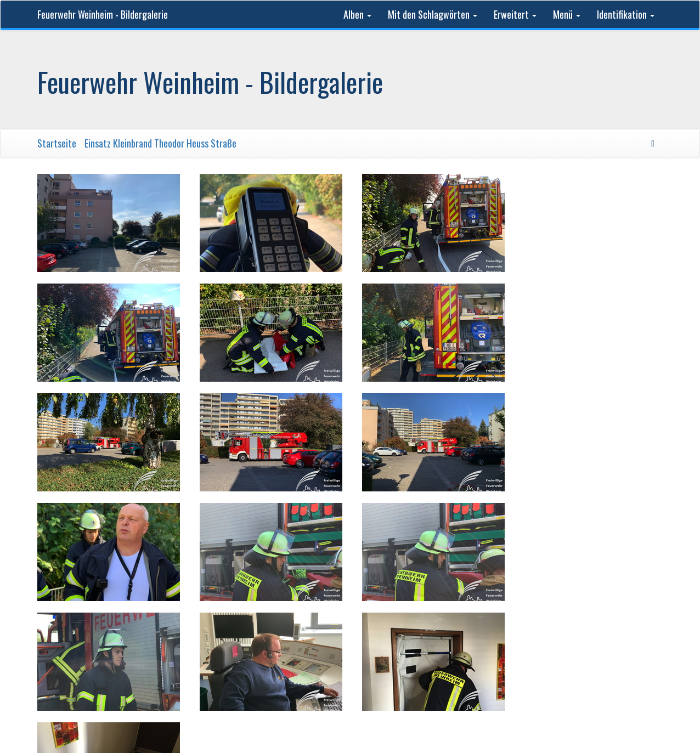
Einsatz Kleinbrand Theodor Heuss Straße (160, 143)
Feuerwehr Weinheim (223, 629)
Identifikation (626, 14)
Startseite (57, 143)
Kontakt (534, 629)
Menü (567, 14)
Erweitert (515, 14)
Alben (357, 14)
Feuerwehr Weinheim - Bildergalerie (103, 14)
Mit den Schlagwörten (433, 14)
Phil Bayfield (488, 629)
